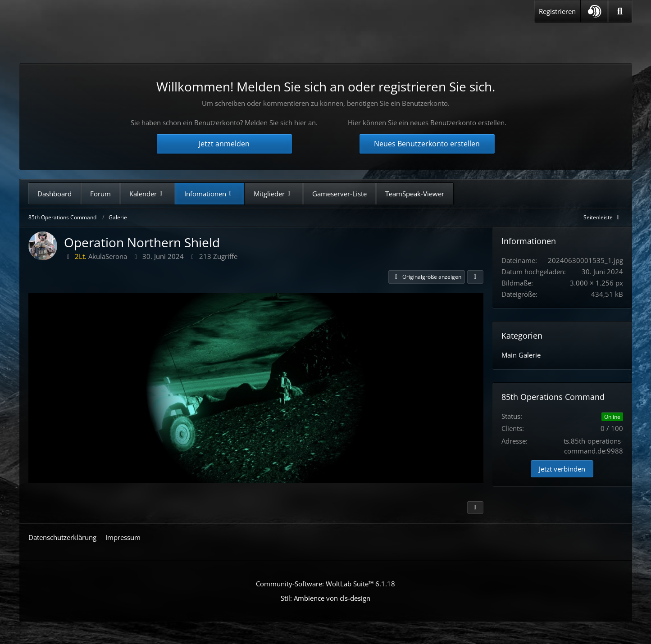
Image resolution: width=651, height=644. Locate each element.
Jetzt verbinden (562, 469)
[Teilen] (475, 277)
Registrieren (557, 11)
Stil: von (325, 598)
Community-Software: (325, 584)
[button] (594, 11)
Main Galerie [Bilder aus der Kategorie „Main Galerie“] (521, 355)
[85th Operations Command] (114, 40)
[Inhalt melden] (475, 508)
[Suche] (620, 11)
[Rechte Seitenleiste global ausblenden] (603, 217)
